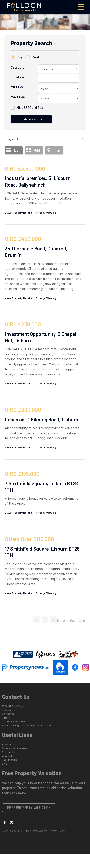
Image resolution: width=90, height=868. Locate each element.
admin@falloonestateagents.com (30, 725)
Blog (5, 764)
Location (17, 77)
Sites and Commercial (15, 748)
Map (57, 150)
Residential (9, 744)
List (17, 150)
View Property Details (18, 213)
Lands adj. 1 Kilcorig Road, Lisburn (42, 419)
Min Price (17, 87)
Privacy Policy (57, 831)
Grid (37, 150)
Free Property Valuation (29, 808)
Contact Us (9, 752)
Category (17, 67)
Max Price (18, 97)
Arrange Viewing (46, 213)
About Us (8, 756)
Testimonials (10, 760)
